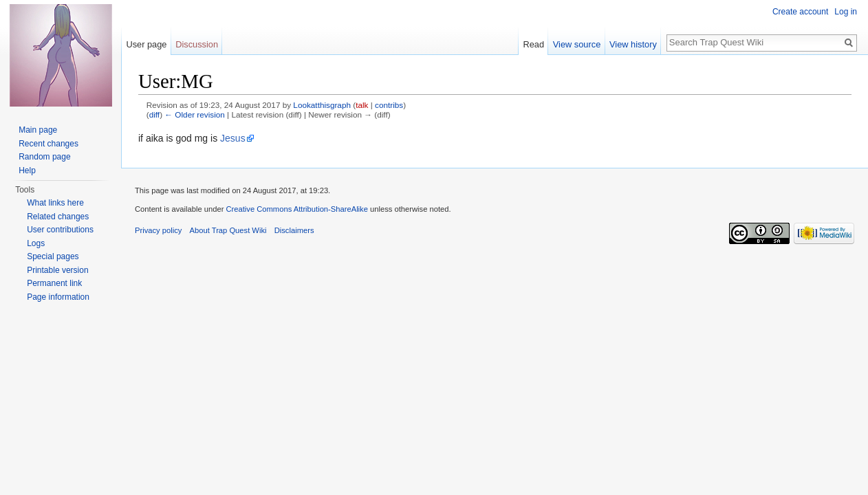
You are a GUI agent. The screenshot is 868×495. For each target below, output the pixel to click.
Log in (846, 12)
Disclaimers (294, 230)
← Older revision (195, 114)
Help (27, 170)
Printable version (57, 270)
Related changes (58, 217)
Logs (36, 243)
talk (362, 105)
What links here (55, 203)
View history (633, 44)
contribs (389, 105)
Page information (58, 297)
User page (146, 44)
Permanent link (54, 283)
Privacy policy (158, 230)
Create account (800, 12)
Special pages (53, 256)
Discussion (197, 44)
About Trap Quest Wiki (228, 230)
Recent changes (48, 144)
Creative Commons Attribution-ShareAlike (296, 209)
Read (533, 44)
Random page (44, 157)
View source (577, 44)
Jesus (233, 138)
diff (154, 114)
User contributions (60, 230)
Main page (38, 130)
